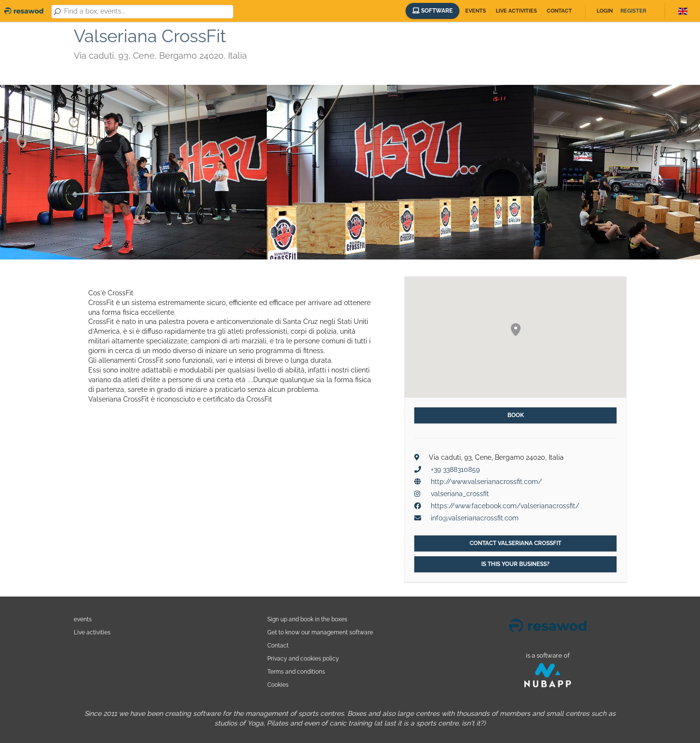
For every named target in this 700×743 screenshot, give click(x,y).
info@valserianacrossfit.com (475, 518)
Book (516, 415)
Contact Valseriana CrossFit (515, 543)
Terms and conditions (296, 671)
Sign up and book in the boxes (307, 619)
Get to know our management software (320, 632)
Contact (559, 11)
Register (633, 11)
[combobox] (147, 12)
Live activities (516, 11)
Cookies (278, 685)
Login (605, 11)
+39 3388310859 (455, 469)
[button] (516, 330)
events (83, 619)
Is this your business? (515, 564)
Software (432, 11)
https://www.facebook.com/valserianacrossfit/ (505, 506)
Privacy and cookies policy (303, 658)
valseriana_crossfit (460, 494)
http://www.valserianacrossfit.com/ (486, 482)
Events (476, 11)
